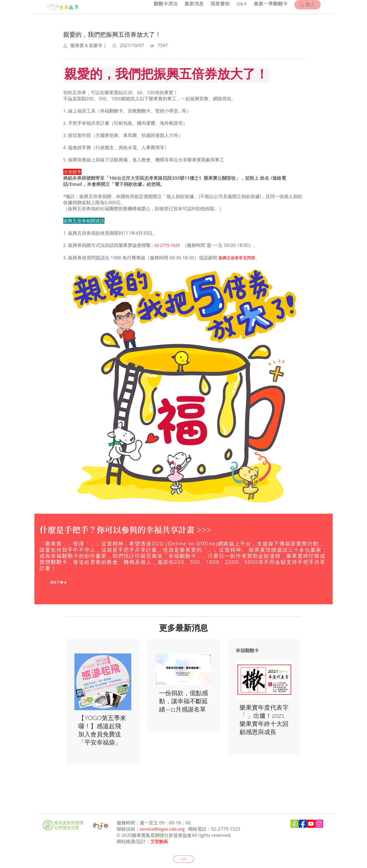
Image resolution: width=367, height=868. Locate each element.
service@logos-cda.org (164, 828)
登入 (307, 7)
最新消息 (188, 7)
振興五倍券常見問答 (239, 257)
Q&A (239, 7)
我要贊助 (216, 7)
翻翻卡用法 (158, 7)
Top (184, 858)
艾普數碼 (160, 841)
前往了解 (59, 582)
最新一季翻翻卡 (269, 7)
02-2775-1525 (169, 245)
